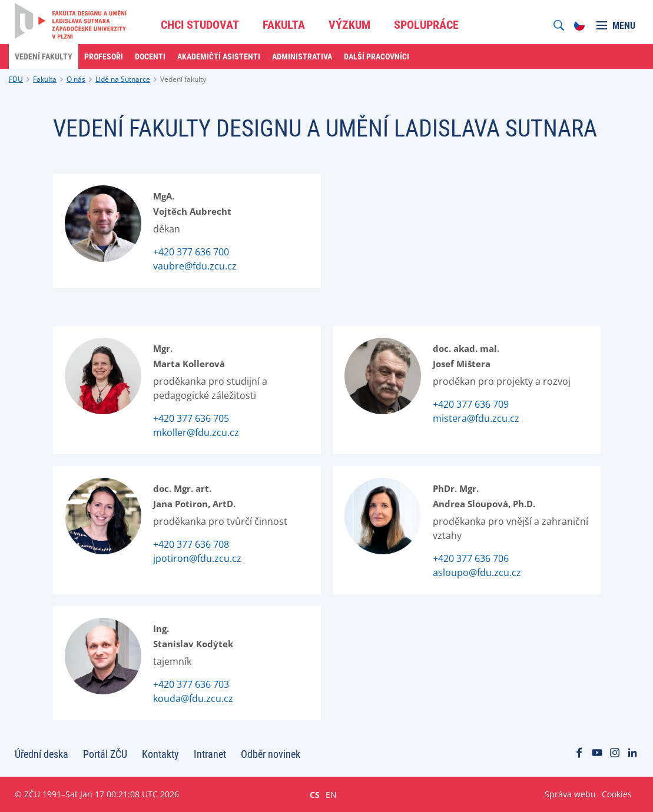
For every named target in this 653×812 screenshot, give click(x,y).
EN (331, 794)
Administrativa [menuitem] (302, 56)
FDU (16, 79)
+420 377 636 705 (191, 418)
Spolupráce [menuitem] (426, 25)
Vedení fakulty (183, 79)
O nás (76, 79)
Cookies (617, 794)
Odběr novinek (271, 754)
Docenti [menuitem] (150, 56)
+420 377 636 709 (471, 404)
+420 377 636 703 (191, 684)
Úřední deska (42, 754)
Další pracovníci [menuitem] (377, 56)
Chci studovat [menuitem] (200, 25)
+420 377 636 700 (191, 252)
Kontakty (160, 754)
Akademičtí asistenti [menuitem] (219, 56)
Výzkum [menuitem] (349, 25)
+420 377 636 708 (191, 544)
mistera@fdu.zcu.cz (476, 418)
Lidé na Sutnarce (123, 79)
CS (315, 794)
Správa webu (570, 794)
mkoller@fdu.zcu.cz (196, 432)
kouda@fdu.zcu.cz (193, 698)
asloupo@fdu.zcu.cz (477, 573)
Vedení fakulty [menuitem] (44, 56)
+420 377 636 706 (471, 558)
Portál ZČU (105, 754)
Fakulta (45, 79)
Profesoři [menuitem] (104, 56)
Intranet (210, 754)
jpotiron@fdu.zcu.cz (197, 558)
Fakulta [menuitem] (284, 25)
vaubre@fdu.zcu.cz (195, 266)
